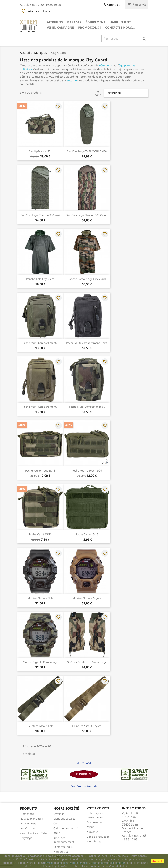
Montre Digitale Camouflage (40, 662)
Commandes (95, 822)
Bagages (74, 22)
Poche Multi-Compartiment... (40, 343)
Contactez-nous (63, 847)
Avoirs (91, 827)
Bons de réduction (98, 837)
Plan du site (61, 852)
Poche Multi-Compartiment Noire (87, 343)
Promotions (27, 814)
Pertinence (126, 93)
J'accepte (158, 861)
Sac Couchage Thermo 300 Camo (87, 215)
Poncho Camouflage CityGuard (87, 279)
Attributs (55, 22)
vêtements (106, 65)
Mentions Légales (64, 819)
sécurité (72, 80)
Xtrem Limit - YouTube (34, 833)
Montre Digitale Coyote (87, 598)
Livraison (59, 814)
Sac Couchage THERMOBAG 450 (87, 151)
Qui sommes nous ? (66, 828)
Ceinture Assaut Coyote (87, 726)
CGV (56, 823)
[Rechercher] (125, 39)
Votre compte (98, 808)
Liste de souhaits (36, 11)
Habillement (120, 22)
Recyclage (26, 838)
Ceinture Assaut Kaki (40, 726)
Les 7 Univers (28, 823)
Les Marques (28, 828)
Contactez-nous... (120, 28)
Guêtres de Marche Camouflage (87, 662)
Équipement (95, 22)
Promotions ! (89, 28)
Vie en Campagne (60, 28)
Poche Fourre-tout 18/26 (87, 470)
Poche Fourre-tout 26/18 (40, 470)
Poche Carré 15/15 (40, 534)
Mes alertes (94, 841)
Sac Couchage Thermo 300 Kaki (40, 215)
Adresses (92, 832)
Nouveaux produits (32, 819)
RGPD (57, 833)
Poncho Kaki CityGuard (40, 279)
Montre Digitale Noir (40, 598)
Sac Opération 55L (40, 151)
